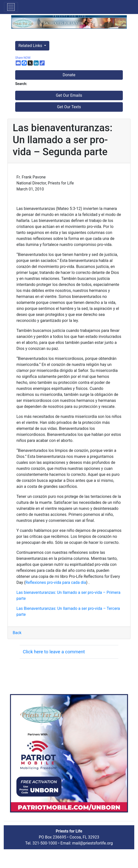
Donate (69, 75)
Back (17, 633)
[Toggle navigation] (11, 7)
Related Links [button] (31, 46)
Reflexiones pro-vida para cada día (56, 582)
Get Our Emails (69, 95)
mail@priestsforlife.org (93, 843)
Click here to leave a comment (54, 652)
